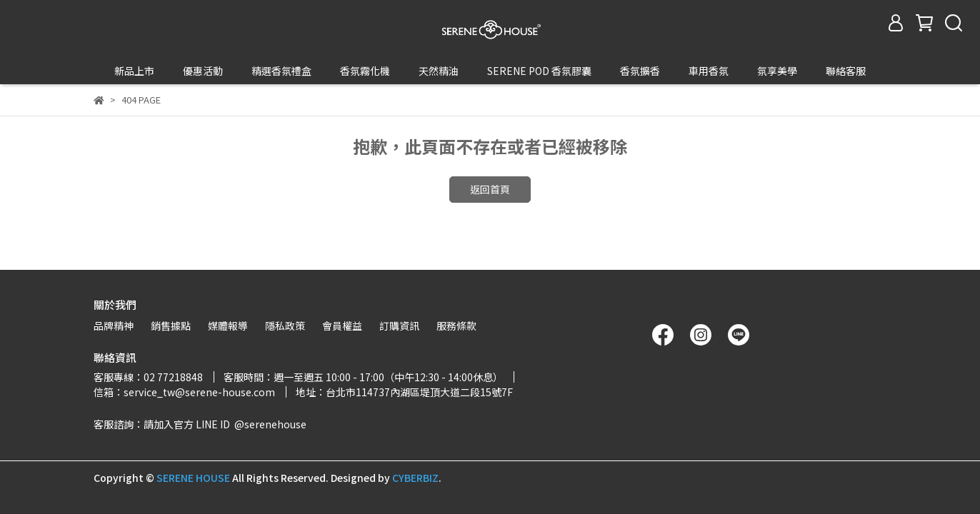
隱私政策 (285, 326)
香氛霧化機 (365, 71)
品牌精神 (114, 326)
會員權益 (342, 326)
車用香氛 (709, 71)
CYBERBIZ (415, 478)
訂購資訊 (399, 326)
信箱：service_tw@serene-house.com (184, 392)
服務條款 (456, 326)
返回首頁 (490, 163)
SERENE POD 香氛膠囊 (539, 71)
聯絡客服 (846, 71)
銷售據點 (171, 326)
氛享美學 (777, 71)
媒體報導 (228, 326)
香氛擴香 (640, 71)
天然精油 (439, 71)
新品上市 (134, 71)
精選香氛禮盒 (281, 71)
